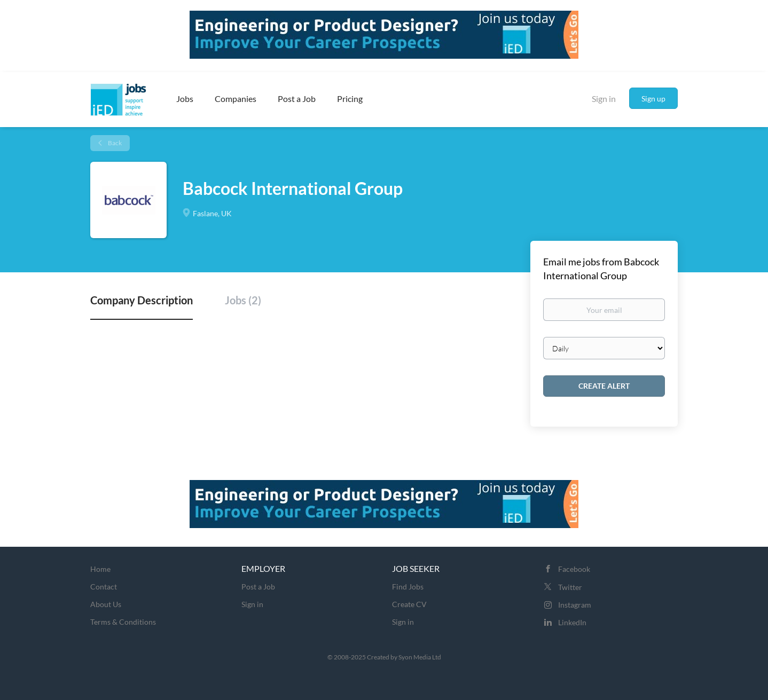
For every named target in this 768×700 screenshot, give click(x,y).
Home (100, 569)
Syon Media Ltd (420, 657)
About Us (106, 604)
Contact (104, 587)
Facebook (574, 569)
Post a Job (258, 587)
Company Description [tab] (142, 300)
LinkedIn (572, 622)
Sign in (604, 99)
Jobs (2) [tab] (243, 300)
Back (114, 143)
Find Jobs (408, 587)
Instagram (575, 605)
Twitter (570, 587)
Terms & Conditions (123, 622)
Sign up (653, 99)
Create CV (409, 604)
